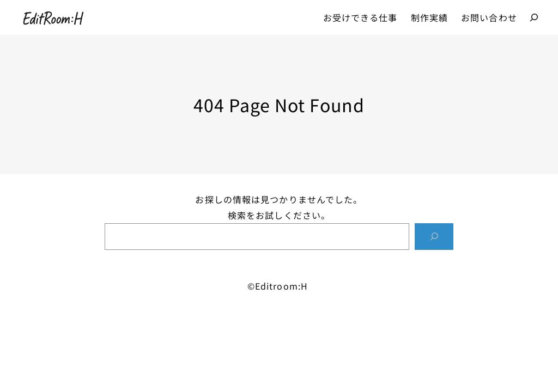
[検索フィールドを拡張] (534, 17)
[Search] (434, 237)
